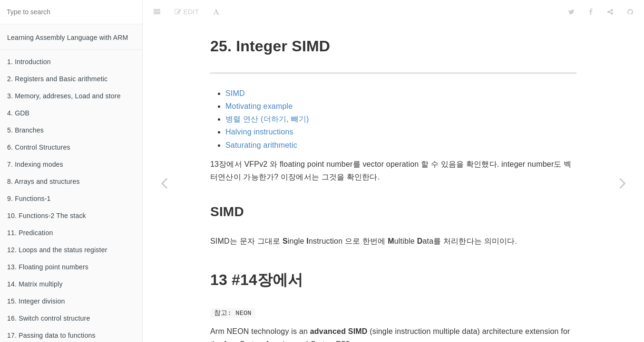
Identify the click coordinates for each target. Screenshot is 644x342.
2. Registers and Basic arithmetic (57, 79)
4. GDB (18, 113)
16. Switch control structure (49, 318)
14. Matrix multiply (35, 284)
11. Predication (30, 233)
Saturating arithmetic (261, 121)
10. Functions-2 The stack (47, 216)
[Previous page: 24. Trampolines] (164, 183)
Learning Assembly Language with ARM (68, 38)
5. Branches (25, 130)
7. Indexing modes (35, 164)
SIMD (235, 70)
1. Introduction (29, 62)
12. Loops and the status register (57, 250)
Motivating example (259, 82)
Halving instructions (259, 108)
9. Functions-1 (29, 199)
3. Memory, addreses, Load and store (64, 96)
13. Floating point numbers (48, 267)
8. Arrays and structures (44, 181)
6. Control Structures (39, 147)
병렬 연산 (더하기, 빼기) (267, 95)
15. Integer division (36, 301)
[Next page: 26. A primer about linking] (623, 183)
